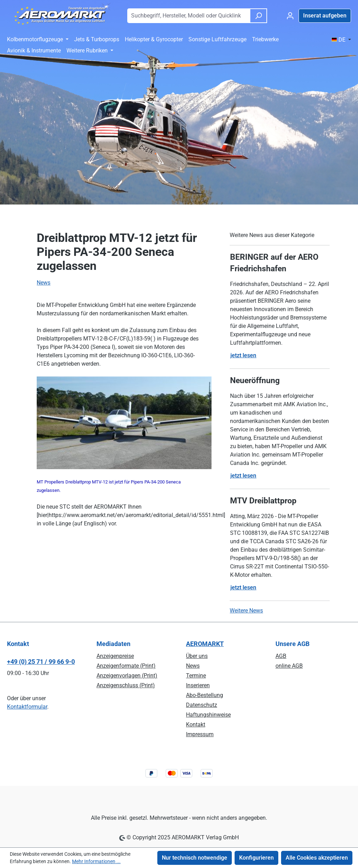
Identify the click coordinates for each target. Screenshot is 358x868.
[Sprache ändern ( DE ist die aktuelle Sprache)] (341, 40)
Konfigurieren (256, 858)
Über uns (197, 656)
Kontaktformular (27, 707)
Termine (196, 676)
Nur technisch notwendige (195, 858)
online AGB (289, 666)
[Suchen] (258, 16)
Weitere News (246, 611)
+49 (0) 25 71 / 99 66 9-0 (41, 662)
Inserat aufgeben (325, 16)
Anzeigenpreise (115, 656)
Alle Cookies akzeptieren (317, 858)
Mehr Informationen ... (96, 861)
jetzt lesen (243, 355)
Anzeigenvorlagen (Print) (127, 676)
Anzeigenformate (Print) (126, 666)
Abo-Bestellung (205, 695)
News (44, 283)
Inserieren (198, 685)
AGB (281, 656)
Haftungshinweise (208, 715)
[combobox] (189, 16)
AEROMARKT (205, 644)
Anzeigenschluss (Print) (126, 685)
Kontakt (196, 724)
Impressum (200, 734)
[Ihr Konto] (290, 16)
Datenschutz (202, 705)
